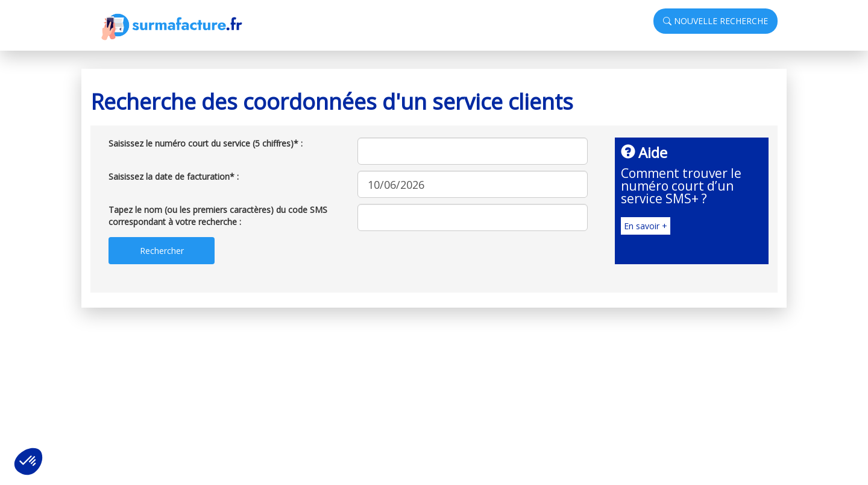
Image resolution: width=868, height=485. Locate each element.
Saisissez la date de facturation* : (174, 176)
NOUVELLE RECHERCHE (715, 21)
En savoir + (646, 226)
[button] (28, 461)
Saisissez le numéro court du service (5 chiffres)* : (206, 143)
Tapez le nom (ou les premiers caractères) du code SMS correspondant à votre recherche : (218, 216)
